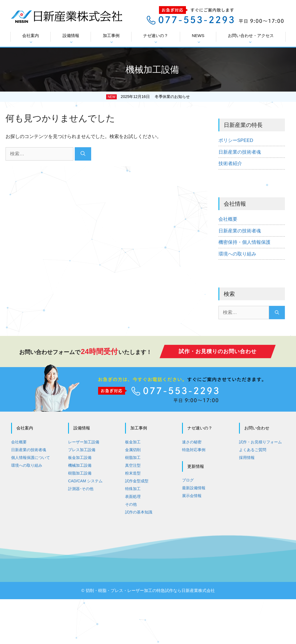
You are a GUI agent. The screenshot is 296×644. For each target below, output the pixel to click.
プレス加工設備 (82, 449)
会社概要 (228, 219)
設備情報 (71, 39)
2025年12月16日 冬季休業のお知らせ (155, 97)
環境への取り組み (237, 254)
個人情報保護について (31, 457)
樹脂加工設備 (80, 473)
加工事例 (111, 39)
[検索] (83, 154)
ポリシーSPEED (236, 140)
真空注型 (133, 465)
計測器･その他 (81, 488)
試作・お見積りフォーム (260, 442)
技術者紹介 (230, 164)
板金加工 (133, 442)
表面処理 (133, 496)
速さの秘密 (192, 442)
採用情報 (247, 457)
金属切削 (133, 449)
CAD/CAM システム (85, 481)
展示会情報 (192, 495)
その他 (131, 504)
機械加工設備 (80, 465)
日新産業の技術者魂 (240, 152)
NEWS (198, 39)
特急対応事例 (194, 449)
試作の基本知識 (139, 512)
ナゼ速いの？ (156, 39)
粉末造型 (133, 473)
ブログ (188, 480)
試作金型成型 (137, 481)
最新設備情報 (194, 488)
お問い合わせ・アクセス (251, 39)
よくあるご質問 (253, 449)
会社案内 (31, 39)
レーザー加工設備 (84, 442)
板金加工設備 (80, 457)
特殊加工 (133, 488)
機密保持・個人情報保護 (244, 242)
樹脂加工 (133, 457)
